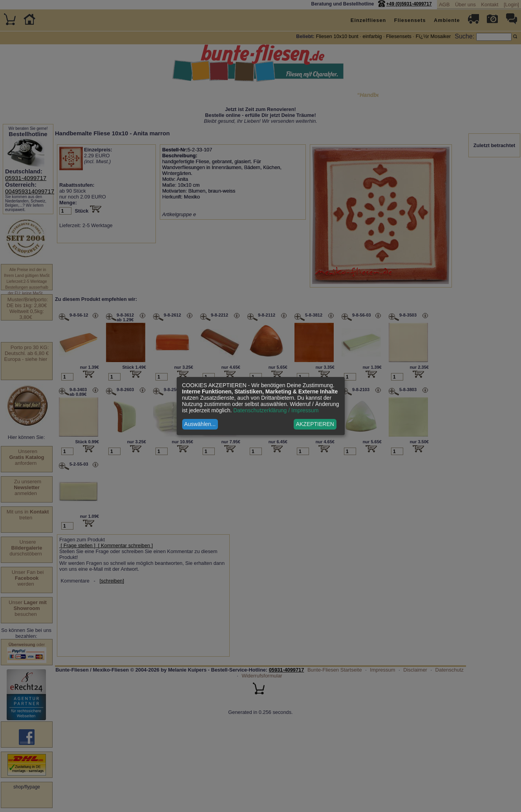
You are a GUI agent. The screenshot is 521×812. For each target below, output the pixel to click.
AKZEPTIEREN (315, 424)
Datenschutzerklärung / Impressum (276, 410)
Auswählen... (200, 424)
